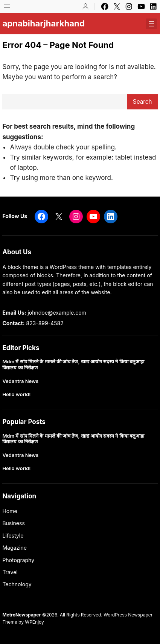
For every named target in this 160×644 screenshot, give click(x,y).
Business (13, 523)
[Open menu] (7, 6)
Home (10, 511)
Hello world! (16, 394)
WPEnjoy (34, 622)
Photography (18, 560)
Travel (10, 572)
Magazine (14, 548)
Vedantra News (20, 381)
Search (142, 102)
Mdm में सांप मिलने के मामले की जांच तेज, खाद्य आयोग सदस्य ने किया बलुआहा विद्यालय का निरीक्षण (73, 365)
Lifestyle (13, 536)
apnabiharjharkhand (43, 23)
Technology (17, 584)
